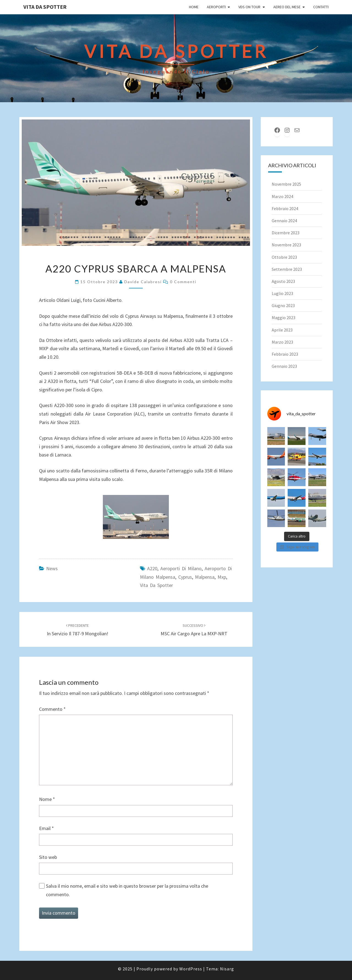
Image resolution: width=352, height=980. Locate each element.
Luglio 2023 (282, 293)
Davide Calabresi (143, 282)
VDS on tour (249, 7)
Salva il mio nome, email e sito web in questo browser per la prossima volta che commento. (127, 890)
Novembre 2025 (286, 184)
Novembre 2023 (286, 245)
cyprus (185, 577)
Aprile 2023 (282, 330)
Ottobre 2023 (284, 257)
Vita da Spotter (45, 7)
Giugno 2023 (283, 305)
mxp (222, 577)
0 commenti (183, 282)
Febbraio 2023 (285, 354)
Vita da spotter (156, 585)
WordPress (191, 969)
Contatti (321, 7)
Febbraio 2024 (285, 208)
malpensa (205, 577)
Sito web (48, 857)
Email (46, 828)
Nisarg (227, 969)
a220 (152, 568)
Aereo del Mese (287, 7)
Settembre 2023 (287, 269)
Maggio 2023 (284, 318)
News (52, 568)
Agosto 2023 (283, 281)
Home (194, 7)
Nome (47, 799)
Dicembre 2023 (286, 233)
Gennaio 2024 (284, 221)
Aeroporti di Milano (181, 568)
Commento (52, 709)
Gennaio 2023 (284, 366)
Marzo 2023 (282, 342)
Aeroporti (216, 7)
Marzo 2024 (282, 196)
